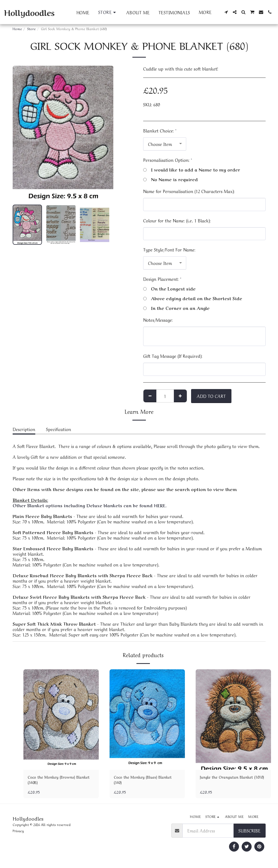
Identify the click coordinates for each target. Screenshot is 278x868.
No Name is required (170, 179)
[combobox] (165, 144)
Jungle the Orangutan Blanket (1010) (230, 780)
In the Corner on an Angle (176, 308)
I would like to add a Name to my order (192, 169)
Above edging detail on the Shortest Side (193, 298)
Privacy (18, 832)
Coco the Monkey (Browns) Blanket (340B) (54, 780)
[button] (226, 12)
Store (31, 28)
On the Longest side (169, 288)
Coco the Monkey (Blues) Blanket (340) (147, 780)
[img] (61, 720)
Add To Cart (211, 396)
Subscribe (249, 832)
